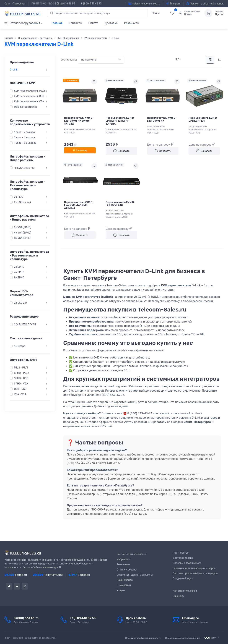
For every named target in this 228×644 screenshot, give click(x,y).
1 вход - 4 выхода (24, 138)
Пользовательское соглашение (183, 638)
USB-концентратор (26, 107)
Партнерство (181, 553)
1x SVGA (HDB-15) (24, 168)
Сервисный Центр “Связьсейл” (135, 575)
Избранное (123, 559)
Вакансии (179, 596)
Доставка (111, 23)
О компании (124, 585)
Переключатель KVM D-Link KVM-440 (120, 204)
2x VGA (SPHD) (23, 227)
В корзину (80, 150)
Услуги (121, 590)
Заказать (121, 151)
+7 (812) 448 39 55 (83, 618)
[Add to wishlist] (94, 82)
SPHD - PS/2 (21, 373)
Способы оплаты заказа (187, 563)
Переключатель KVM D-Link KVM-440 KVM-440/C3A (79, 205)
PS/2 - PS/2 (21, 368)
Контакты (75, 23)
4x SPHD (19, 272)
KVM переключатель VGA (29, 102)
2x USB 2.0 (20, 303)
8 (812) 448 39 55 (65, 4)
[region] (30, 70)
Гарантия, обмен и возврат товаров (194, 568)
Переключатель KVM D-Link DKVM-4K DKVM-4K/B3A (79, 121)
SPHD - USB (21, 378)
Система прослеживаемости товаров (195, 573)
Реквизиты (131, 23)
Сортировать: (69, 60)
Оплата (93, 23)
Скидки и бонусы (183, 579)
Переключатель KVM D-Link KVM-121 (203, 119)
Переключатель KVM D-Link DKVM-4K (162, 119)
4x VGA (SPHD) (23, 233)
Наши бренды (125, 580)
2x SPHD (19, 267)
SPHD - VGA (21, 384)
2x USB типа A (23, 202)
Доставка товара (183, 558)
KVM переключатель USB (29, 96)
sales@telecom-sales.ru (144, 4)
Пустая (219, 13)
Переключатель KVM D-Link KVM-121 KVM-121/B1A (120, 121)
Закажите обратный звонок (205, 4)
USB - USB (20, 389)
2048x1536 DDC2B (25, 325)
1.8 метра (20, 346)
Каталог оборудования (22, 23)
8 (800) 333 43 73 (91, 4)
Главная (57, 23)
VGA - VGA (20, 394)
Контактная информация (132, 554)
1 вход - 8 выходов (25, 143)
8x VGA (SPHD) (23, 238)
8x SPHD (19, 278)
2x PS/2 (19, 197)
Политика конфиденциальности (143, 638)
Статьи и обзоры (127, 570)
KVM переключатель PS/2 (29, 91)
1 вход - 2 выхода (24, 132)
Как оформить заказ (185, 591)
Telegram (173, 4)
